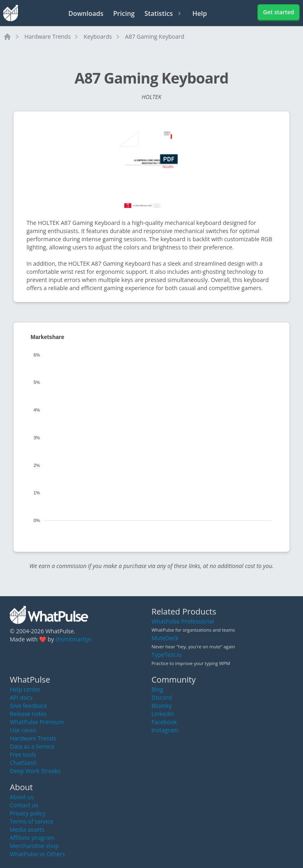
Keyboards (98, 36)
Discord (162, 697)
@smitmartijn (73, 639)
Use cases (23, 730)
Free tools (23, 755)
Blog (158, 689)
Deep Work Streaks (35, 771)
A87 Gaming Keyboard (155, 36)
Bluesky (162, 706)
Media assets (27, 829)
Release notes (28, 714)
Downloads (86, 13)
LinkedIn (163, 714)
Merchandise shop (34, 846)
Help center (25, 689)
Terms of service (32, 821)
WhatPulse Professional (183, 621)
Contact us (24, 805)
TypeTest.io (167, 655)
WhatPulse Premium (37, 722)
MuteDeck (165, 638)
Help (200, 13)
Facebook (164, 722)
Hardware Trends (48, 36)
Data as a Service (32, 746)
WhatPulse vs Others (37, 854)
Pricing (124, 13)
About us (22, 797)
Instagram (165, 730)
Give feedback (29, 706)
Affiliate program (32, 838)
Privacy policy (28, 813)
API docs (21, 697)
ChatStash (23, 763)
